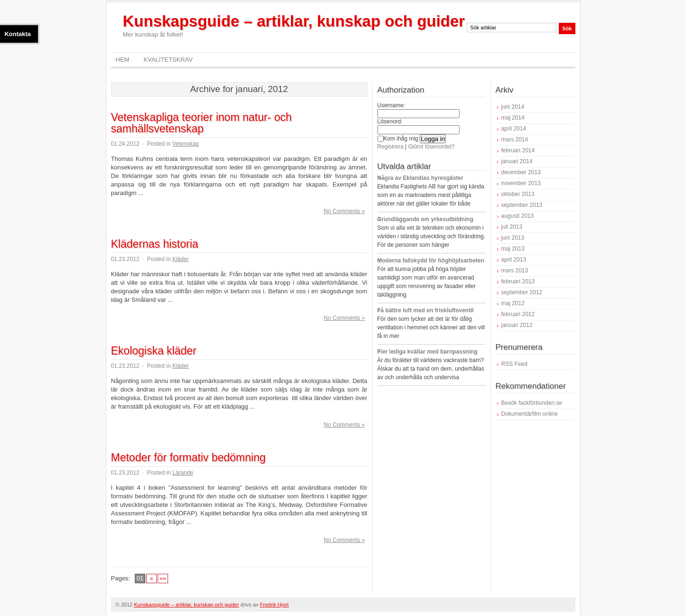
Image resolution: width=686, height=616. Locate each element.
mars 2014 (515, 140)
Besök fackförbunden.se (532, 403)
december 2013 (521, 172)
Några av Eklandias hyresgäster (420, 178)
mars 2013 (515, 271)
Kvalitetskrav (168, 60)
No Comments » (344, 211)
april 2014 (514, 129)
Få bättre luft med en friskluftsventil (426, 310)
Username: (391, 105)
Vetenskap (186, 144)
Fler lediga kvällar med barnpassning (428, 352)
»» (163, 578)
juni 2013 (513, 238)
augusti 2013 (518, 216)
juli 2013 (512, 227)
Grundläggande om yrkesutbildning (426, 219)
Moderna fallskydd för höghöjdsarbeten (431, 261)
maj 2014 (513, 118)
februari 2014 (518, 150)
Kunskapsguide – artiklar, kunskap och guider (294, 21)
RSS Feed (514, 364)
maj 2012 (513, 303)
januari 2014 (517, 161)
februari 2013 (518, 281)
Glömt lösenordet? (432, 147)
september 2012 (522, 292)
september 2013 (522, 205)
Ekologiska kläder (154, 351)
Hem (123, 60)
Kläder (181, 259)
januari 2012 (517, 325)
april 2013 (514, 260)
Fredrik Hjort (275, 605)
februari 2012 (518, 314)
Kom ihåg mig (398, 139)
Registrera (390, 147)
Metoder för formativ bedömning (188, 457)
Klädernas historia (155, 244)
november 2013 (521, 183)
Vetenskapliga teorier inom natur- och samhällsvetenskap (202, 123)
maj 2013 (513, 249)
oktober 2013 (518, 194)
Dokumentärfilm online (530, 414)
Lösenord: (390, 121)
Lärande (183, 473)
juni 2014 (513, 107)
